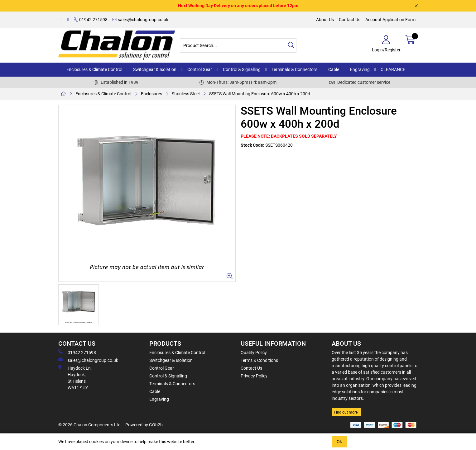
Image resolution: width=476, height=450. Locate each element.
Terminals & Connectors (294, 69)
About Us (325, 20)
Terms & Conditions (259, 360)
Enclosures (151, 94)
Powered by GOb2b (144, 425)
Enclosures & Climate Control (94, 69)
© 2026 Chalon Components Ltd (89, 425)
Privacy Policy (254, 376)
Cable (334, 69)
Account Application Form (390, 20)
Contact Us (350, 20)
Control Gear (200, 69)
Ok (339, 442)
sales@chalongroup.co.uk (140, 20)
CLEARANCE (393, 69)
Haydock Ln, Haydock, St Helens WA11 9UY (75, 378)
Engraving (360, 69)
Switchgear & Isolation (155, 69)
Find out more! (346, 412)
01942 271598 (91, 20)
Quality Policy (254, 353)
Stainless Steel (186, 94)
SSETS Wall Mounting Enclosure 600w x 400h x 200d (260, 94)
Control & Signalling (242, 69)
